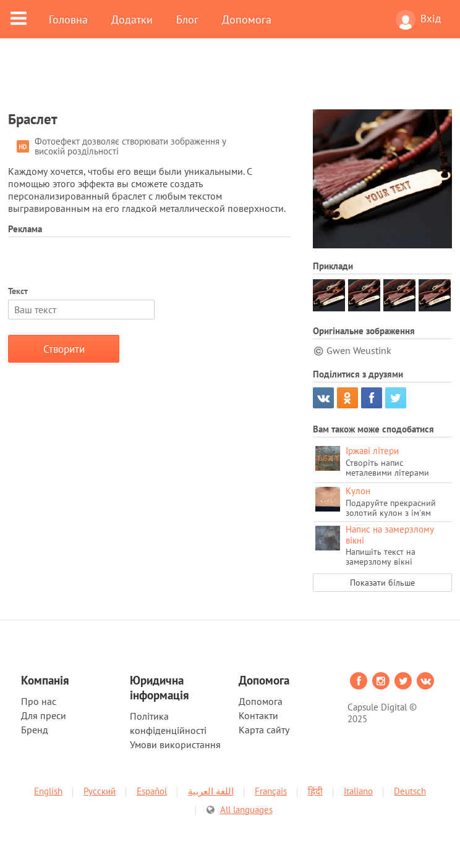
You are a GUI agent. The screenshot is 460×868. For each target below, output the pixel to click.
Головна (68, 19)
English (48, 791)
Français (271, 791)
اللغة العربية (211, 791)
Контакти (258, 715)
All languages (246, 810)
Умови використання (175, 744)
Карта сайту (264, 730)
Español (152, 791)
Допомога (247, 19)
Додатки (132, 19)
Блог (187, 19)
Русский (100, 791)
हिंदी (315, 791)
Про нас (39, 701)
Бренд (35, 730)
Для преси (44, 715)
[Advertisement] (230, 82)
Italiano (358, 791)
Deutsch (410, 791)
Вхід (418, 20)
